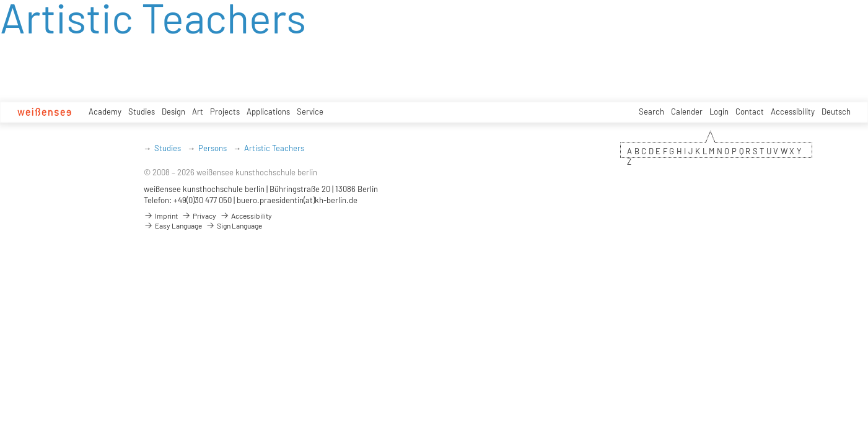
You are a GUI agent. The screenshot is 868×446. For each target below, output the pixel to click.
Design (173, 111)
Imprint (161, 216)
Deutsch (836, 111)
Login (719, 111)
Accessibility (793, 111)
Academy (105, 111)
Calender (687, 111)
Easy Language (173, 225)
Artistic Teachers (274, 148)
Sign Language (234, 225)
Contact (750, 111)
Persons (213, 148)
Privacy (199, 216)
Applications (268, 111)
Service (310, 111)
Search (651, 111)
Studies (142, 111)
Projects (225, 111)
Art (198, 111)
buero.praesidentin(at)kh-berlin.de (297, 200)
